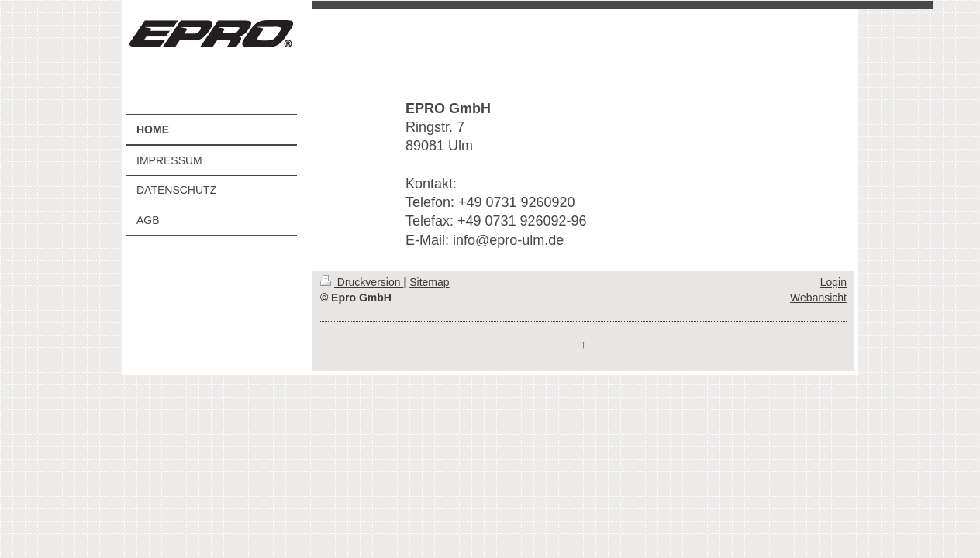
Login (833, 282)
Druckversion (362, 282)
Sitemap (429, 282)
